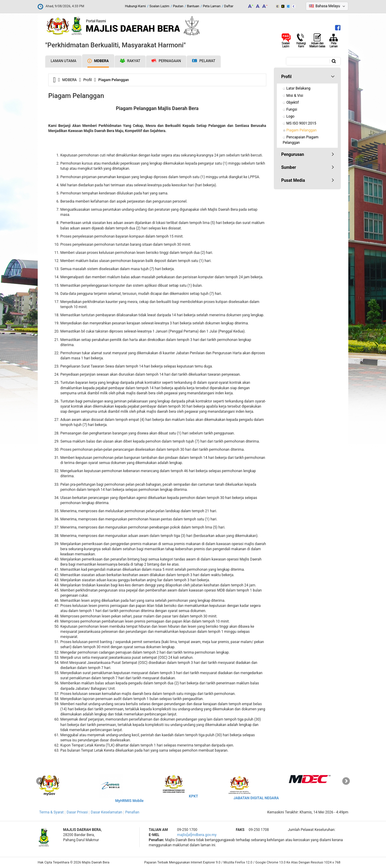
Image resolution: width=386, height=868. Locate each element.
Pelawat (204, 61)
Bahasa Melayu (328, 6)
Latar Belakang (299, 88)
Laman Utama (63, 61)
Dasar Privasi (77, 812)
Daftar (229, 6)
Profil (87, 80)
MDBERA (98, 61)
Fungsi (292, 109)
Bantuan (193, 6)
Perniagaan (166, 61)
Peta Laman (212, 6)
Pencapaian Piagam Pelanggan (301, 140)
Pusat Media (293, 180)
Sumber (289, 167)
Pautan (178, 6)
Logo (291, 116)
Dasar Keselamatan (106, 812)
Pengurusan (293, 154)
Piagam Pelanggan (302, 130)
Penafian (132, 812)
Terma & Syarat (51, 812)
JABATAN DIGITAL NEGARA (256, 798)
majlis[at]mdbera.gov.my (197, 835)
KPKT (193, 796)
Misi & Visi (295, 96)
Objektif (293, 103)
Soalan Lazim (160, 6)
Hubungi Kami (135, 6)
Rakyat (130, 61)
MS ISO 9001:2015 (301, 123)
